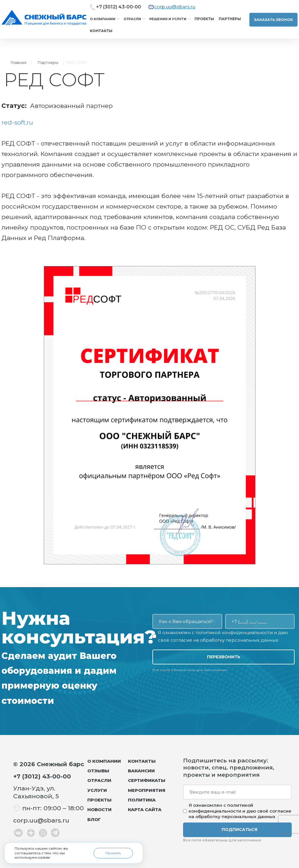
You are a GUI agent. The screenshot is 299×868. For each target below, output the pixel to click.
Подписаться (239, 829)
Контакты (101, 31)
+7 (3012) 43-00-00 (119, 7)
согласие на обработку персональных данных (224, 640)
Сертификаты (147, 780)
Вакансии (141, 771)
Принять (113, 853)
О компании (103, 19)
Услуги (97, 790)
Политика (142, 800)
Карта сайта (145, 810)
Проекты (204, 19)
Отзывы (98, 771)
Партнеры (230, 19)
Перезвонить (224, 657)
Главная (19, 62)
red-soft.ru (17, 122)
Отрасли (132, 19)
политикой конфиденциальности (234, 632)
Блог (94, 819)
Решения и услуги (168, 19)
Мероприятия (147, 790)
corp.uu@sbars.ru (175, 7)
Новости (99, 810)
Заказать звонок (273, 20)
